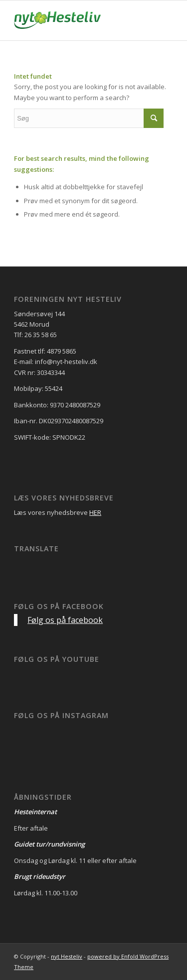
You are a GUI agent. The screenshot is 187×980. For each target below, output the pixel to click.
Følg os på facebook (59, 606)
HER (95, 512)
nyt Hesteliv (67, 956)
